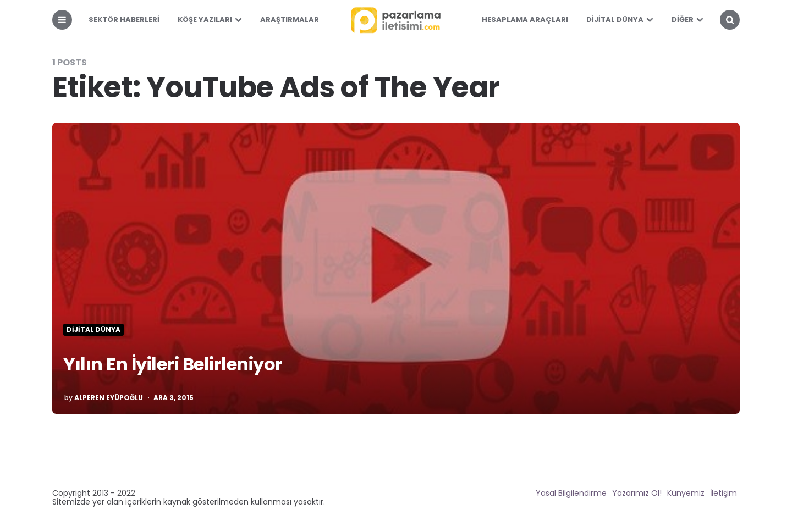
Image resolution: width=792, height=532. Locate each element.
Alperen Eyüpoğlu (109, 398)
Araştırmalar (290, 20)
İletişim (724, 493)
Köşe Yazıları (205, 20)
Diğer (683, 20)
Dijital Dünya (615, 20)
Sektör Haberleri (124, 20)
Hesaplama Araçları (525, 20)
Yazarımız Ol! (637, 493)
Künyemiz (686, 493)
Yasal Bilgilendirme (571, 493)
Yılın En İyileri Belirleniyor (173, 364)
